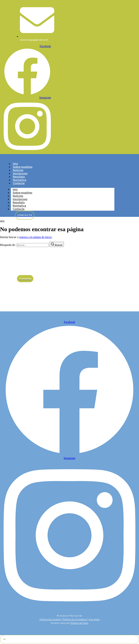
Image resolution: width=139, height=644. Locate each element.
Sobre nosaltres (23, 167)
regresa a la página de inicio (35, 237)
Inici (15, 164)
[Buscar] (57, 244)
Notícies (18, 170)
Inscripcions (20, 173)
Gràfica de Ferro (79, 623)
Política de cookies (50, 619)
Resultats (19, 177)
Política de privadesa (75, 619)
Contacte (19, 183)
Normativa (20, 180)
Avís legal (94, 619)
